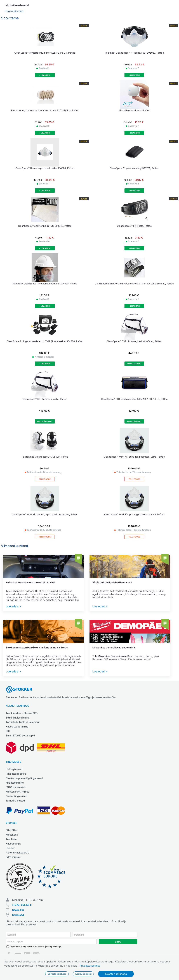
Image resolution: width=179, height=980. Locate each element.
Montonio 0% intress (17, 797)
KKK (8, 737)
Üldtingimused (14, 775)
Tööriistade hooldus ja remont (23, 728)
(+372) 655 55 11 (22, 911)
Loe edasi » (13, 612)
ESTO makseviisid (16, 793)
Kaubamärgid (13, 849)
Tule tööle (11, 845)
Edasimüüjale (13, 863)
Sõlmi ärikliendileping (18, 723)
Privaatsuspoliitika (90, 966)
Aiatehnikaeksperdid (18, 858)
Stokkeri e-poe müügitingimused (24, 784)
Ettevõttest (12, 836)
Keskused (18, 921)
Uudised (11, 854)
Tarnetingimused (15, 806)
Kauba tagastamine (17, 732)
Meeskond (12, 840)
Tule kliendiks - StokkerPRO (22, 719)
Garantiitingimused (16, 802)
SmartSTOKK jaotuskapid (20, 741)
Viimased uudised (15, 552)
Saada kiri (18, 916)
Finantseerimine (15, 788)
